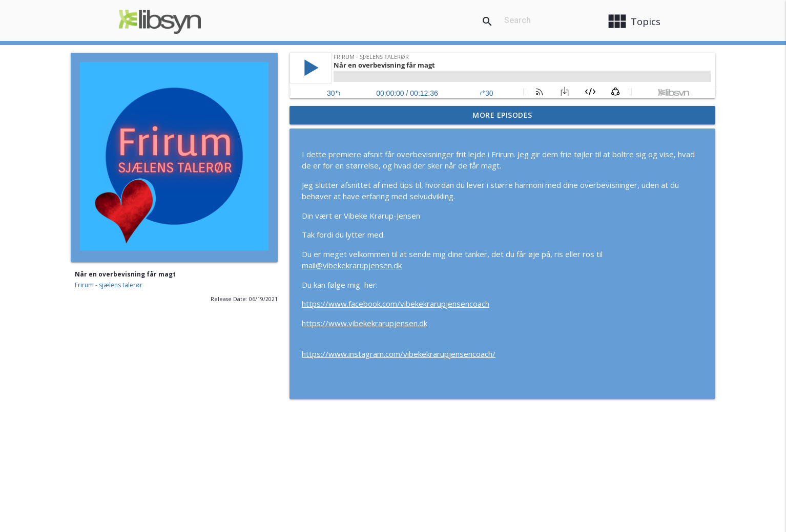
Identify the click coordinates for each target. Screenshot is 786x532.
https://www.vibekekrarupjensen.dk (365, 323)
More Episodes (502, 115)
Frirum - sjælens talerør (109, 285)
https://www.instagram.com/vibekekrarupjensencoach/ (399, 354)
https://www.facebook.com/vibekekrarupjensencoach (396, 304)
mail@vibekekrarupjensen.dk (352, 265)
